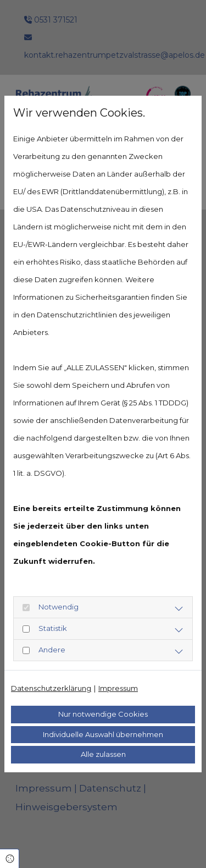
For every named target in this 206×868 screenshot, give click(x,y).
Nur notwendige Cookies (103, 714)
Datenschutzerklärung (51, 688)
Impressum (118, 688)
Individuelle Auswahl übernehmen (103, 734)
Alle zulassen (103, 754)
